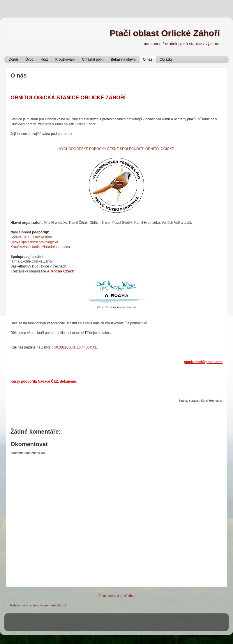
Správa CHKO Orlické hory (31, 237)
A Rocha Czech (61, 271)
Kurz (44, 59)
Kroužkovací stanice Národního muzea (40, 247)
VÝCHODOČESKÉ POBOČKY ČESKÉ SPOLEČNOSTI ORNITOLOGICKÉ (116, 149)
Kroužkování (65, 59)
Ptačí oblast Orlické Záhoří (165, 33)
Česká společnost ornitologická (34, 242)
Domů (13, 59)
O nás (148, 59)
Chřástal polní (93, 59)
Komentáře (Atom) (53, 605)
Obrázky (166, 59)
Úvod (29, 59)
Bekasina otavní (123, 59)
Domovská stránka (116, 596)
